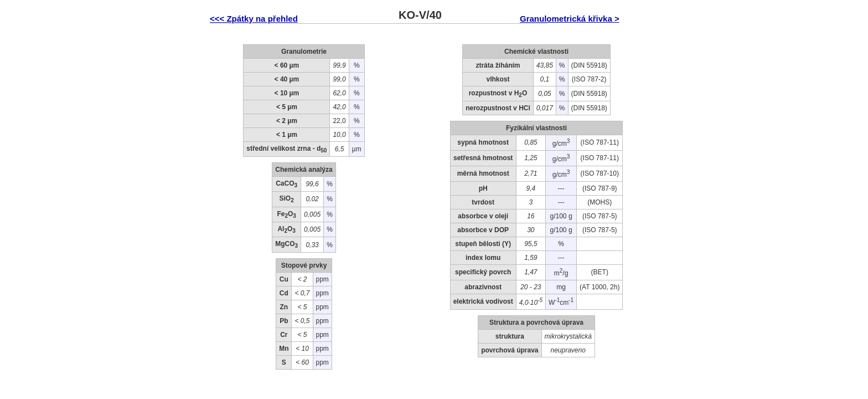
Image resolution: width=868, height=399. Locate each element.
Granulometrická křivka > (570, 19)
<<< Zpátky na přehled (254, 19)
